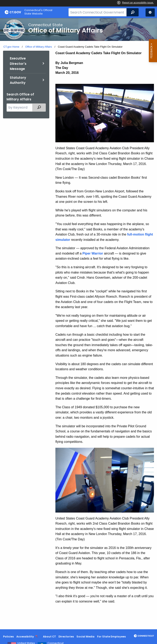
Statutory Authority (18, 80)
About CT (49, 637)
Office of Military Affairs (38, 47)
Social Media (85, 637)
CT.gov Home (11, 47)
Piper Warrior (93, 253)
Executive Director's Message (18, 64)
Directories (66, 637)
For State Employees (111, 637)
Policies (8, 637)
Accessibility (25, 637)
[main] (78, 324)
